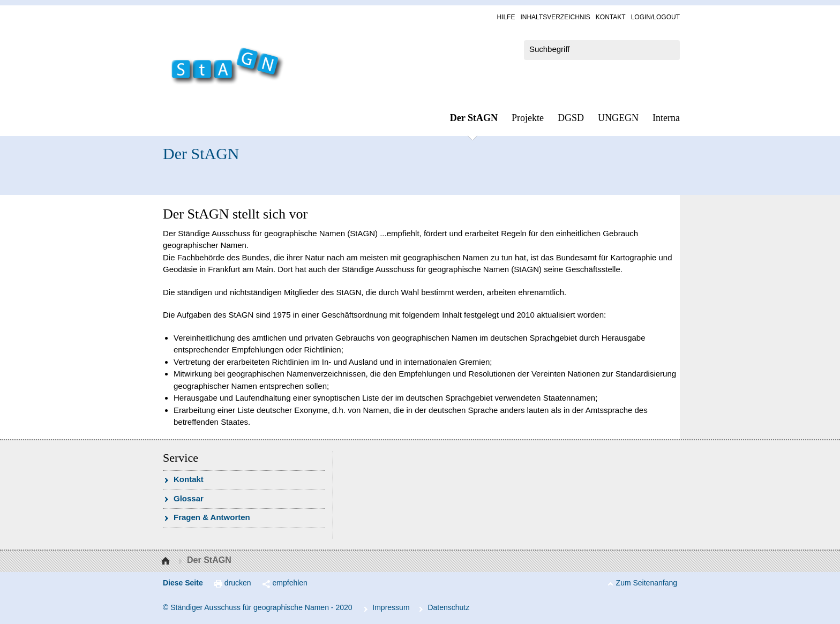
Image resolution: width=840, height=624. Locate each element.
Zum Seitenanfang (647, 583)
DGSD (571, 118)
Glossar (189, 498)
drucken (238, 583)
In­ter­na (666, 118)
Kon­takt (611, 17)
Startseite (167, 561)
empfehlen (290, 583)
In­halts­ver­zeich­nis (555, 17)
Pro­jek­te (528, 118)
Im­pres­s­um (391, 607)
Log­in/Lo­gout (655, 17)
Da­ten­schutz (448, 607)
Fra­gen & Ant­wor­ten (212, 517)
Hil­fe (506, 17)
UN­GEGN (618, 118)
